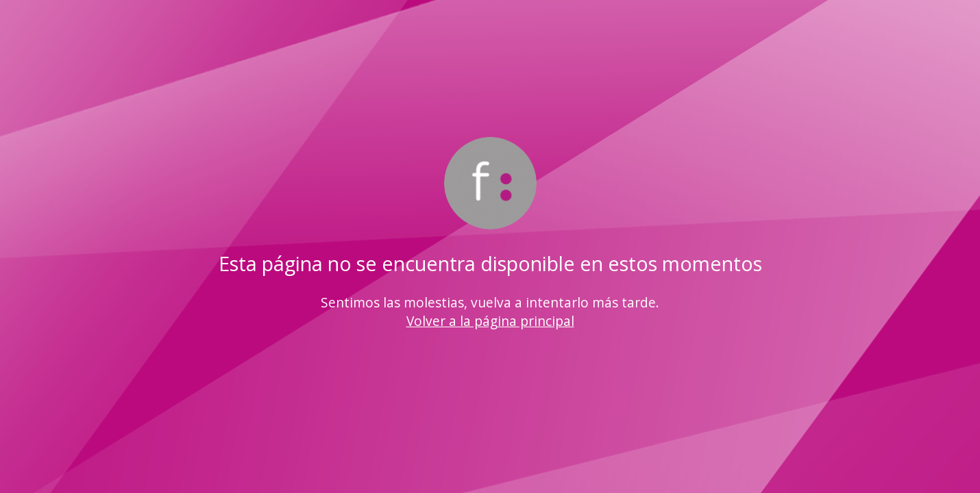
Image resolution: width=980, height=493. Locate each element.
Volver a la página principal (490, 321)
